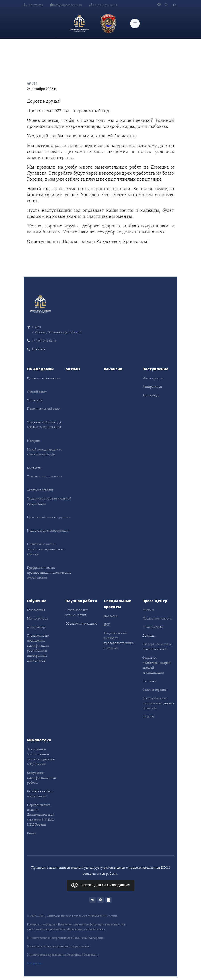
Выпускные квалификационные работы (42, 778)
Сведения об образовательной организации (49, 501)
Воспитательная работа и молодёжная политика (158, 703)
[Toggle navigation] (135, 23)
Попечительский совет (44, 409)
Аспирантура (152, 387)
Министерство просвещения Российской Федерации (63, 955)
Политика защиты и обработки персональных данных (46, 549)
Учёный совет (37, 392)
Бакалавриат (36, 610)
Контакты (33, 5)
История (33, 441)
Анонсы (148, 610)
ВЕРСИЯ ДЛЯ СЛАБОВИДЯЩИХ (100, 885)
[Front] (40, 304)
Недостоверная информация (48, 530)
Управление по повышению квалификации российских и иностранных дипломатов (38, 648)
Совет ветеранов (154, 690)
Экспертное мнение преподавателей (157, 646)
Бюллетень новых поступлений (40, 794)
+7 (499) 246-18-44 (103, 5)
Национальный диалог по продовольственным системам (119, 641)
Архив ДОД (151, 395)
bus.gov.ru (34, 963)
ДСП (107, 624)
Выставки (149, 681)
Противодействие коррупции (49, 517)
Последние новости (157, 618)
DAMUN (148, 717)
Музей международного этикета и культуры (45, 452)
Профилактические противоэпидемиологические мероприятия (49, 573)
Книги (32, 833)
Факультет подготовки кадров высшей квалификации (156, 665)
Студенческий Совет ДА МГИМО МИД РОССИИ (44, 425)
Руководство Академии (44, 378)
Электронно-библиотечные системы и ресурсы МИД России (41, 757)
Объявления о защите (81, 623)
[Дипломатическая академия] (79, 23)
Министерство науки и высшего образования (58, 946)
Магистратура (153, 378)
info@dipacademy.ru (66, 5)
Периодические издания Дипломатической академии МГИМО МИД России (41, 815)
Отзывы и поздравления (45, 476)
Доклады (110, 616)
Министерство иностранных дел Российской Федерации (66, 938)
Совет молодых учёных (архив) (77, 612)
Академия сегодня (40, 490)
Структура (34, 400)
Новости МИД (153, 627)
